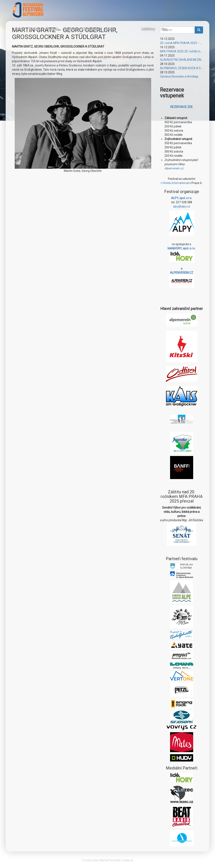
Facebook (123, 29)
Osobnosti (71, 29)
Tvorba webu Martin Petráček (101, 860)
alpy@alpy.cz (182, 206)
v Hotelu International (175, 183)
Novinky (35, 29)
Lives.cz (128, 860)
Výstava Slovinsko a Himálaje (179, 76)
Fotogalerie (91, 29)
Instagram (134, 29)
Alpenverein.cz (174, 168)
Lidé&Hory (148, 29)
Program (52, 29)
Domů (19, 29)
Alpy (164, 29)
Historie (110, 29)
